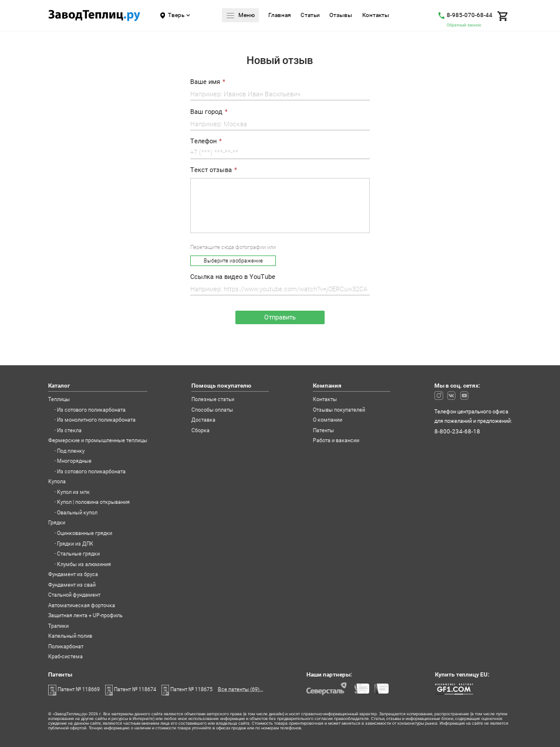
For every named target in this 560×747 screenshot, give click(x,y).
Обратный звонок (464, 25)
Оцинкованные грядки (85, 534)
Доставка (203, 420)
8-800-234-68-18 (457, 432)
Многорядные (74, 461)
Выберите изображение (233, 261)
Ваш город (206, 112)
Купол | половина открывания (93, 502)
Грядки (57, 523)
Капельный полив (70, 636)
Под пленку (71, 451)
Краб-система (65, 657)
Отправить (280, 317)
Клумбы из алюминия (84, 565)
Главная (279, 16)
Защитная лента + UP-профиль (85, 616)
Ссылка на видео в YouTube (233, 277)
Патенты (323, 431)
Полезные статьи (213, 400)
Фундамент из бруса (73, 575)
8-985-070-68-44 (470, 15)
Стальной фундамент (74, 595)
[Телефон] (280, 154)
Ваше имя (205, 82)
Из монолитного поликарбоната (96, 420)
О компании (328, 420)
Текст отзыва (211, 170)
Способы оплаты (212, 410)
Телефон (203, 142)
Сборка (200, 431)
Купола (57, 482)
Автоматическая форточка (82, 606)
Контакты (376, 16)
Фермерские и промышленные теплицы (98, 441)
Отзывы (341, 16)
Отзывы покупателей (339, 410)
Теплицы (59, 400)
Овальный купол (77, 513)
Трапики (58, 626)
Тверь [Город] (176, 15)
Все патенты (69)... (240, 689)
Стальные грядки (78, 554)
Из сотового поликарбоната (91, 410)
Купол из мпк (73, 492)
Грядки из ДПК (75, 544)
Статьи (310, 16)
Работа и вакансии (336, 441)
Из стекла (69, 431)
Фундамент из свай (72, 585)
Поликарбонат (66, 647)
